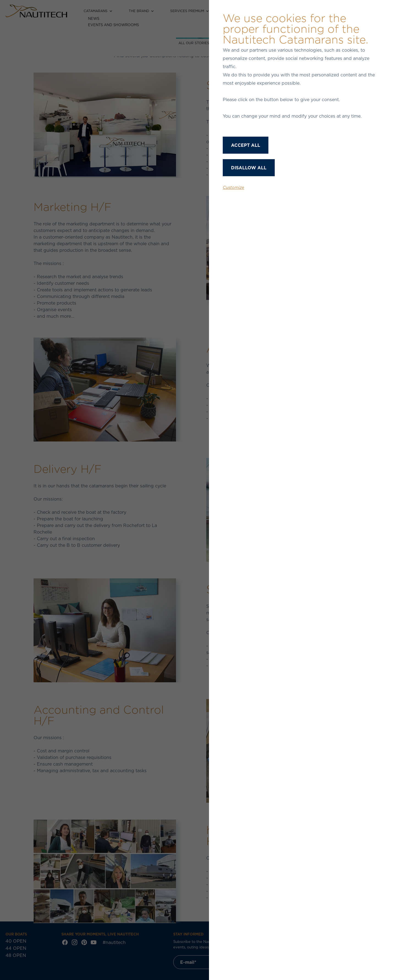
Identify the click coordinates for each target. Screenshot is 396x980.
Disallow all (249, 168)
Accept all (246, 145)
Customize (233, 187)
